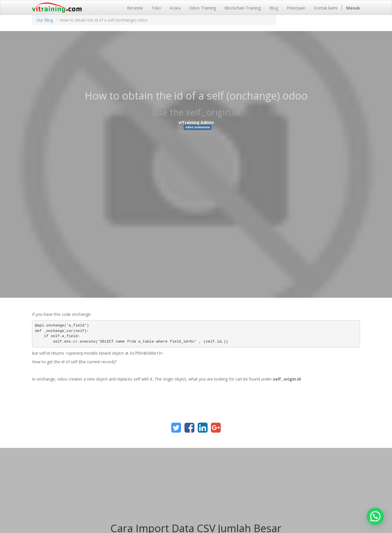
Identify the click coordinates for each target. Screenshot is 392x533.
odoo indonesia (198, 127)
